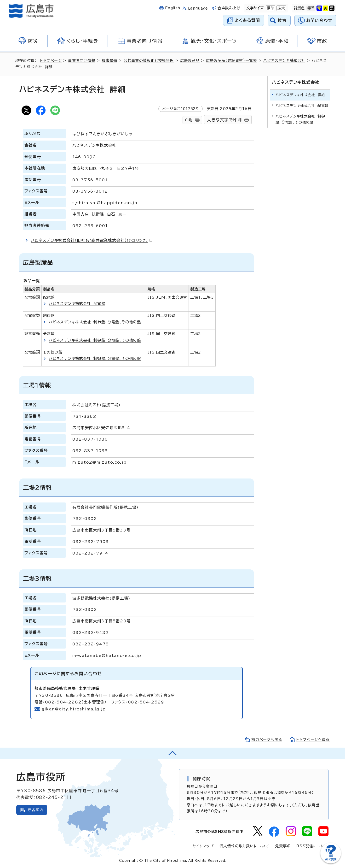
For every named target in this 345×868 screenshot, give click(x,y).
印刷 (189, 120)
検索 (282, 20)
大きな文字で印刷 (224, 120)
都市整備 (109, 61)
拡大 (281, 8)
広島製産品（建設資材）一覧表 (232, 61)
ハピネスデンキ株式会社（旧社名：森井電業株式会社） (91, 240)
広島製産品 (190, 61)
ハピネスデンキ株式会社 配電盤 (77, 304)
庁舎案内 (36, 810)
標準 (270, 8)
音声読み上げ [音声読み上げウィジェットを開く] (229, 8)
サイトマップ (203, 846)
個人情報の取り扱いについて (244, 846)
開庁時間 (202, 779)
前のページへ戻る (267, 740)
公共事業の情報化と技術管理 (149, 61)
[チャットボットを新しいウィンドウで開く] (331, 862)
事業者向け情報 (82, 61)
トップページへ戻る (313, 740)
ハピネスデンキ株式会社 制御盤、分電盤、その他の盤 (95, 322)
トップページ (51, 61)
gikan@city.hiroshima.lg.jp (74, 709)
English (173, 8)
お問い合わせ (319, 20)
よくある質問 (247, 20)
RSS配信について (313, 846)
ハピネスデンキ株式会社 (284, 61)
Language (198, 8)
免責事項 (283, 846)
